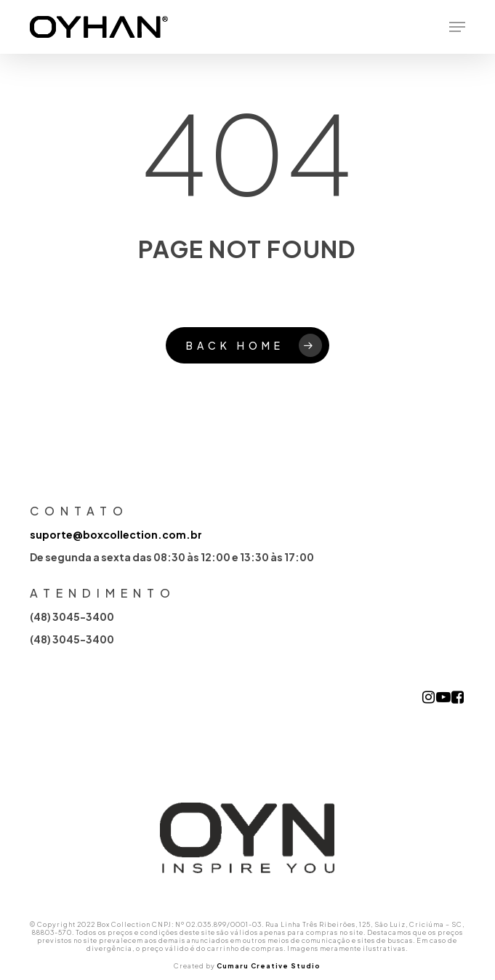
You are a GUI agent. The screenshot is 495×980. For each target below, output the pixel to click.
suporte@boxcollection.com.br (116, 534)
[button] (457, 27)
